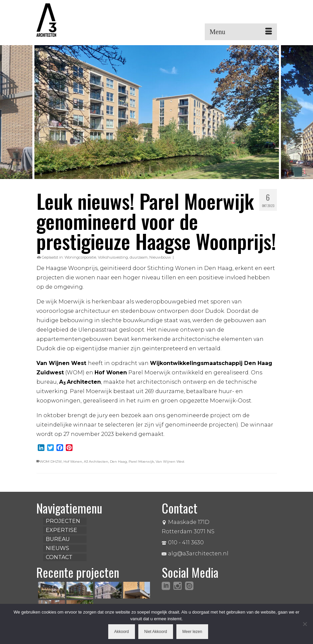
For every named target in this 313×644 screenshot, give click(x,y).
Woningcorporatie (80, 257)
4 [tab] (165, 176)
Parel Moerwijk (141, 462)
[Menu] (241, 32)
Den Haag (118, 462)
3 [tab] (157, 176)
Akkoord (122, 632)
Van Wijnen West (170, 462)
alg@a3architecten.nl (195, 554)
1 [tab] (141, 176)
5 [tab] (173, 176)
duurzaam (139, 257)
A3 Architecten (96, 462)
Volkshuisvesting (113, 257)
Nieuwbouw (160, 257)
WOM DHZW (51, 462)
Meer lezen (192, 632)
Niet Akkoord (156, 632)
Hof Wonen (73, 462)
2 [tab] (149, 176)
